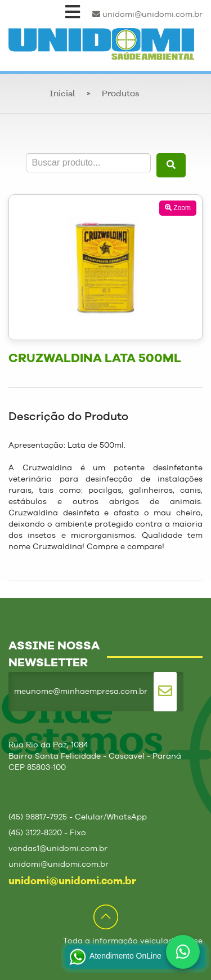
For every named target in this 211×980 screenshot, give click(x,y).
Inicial (62, 94)
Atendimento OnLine (114, 957)
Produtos (121, 94)
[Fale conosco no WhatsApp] (183, 952)
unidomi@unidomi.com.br (147, 14)
